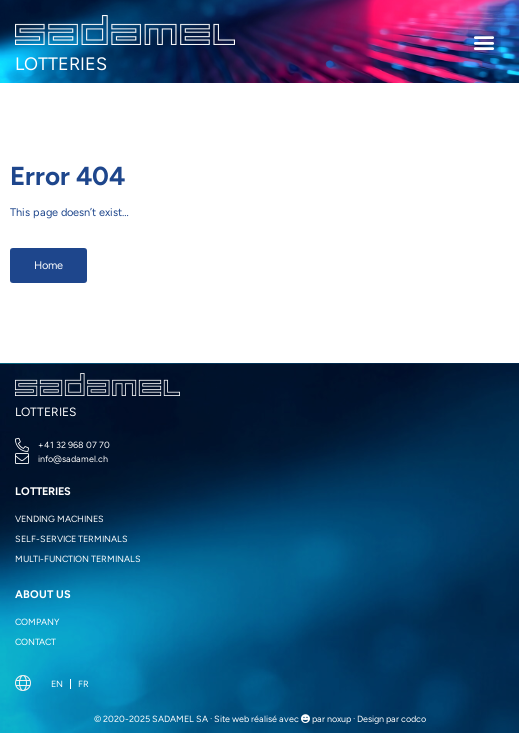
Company (37, 621)
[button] (484, 41)
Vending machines (59, 518)
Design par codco (391, 718)
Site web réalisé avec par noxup (282, 718)
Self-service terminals (71, 538)
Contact (35, 641)
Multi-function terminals (78, 558)
